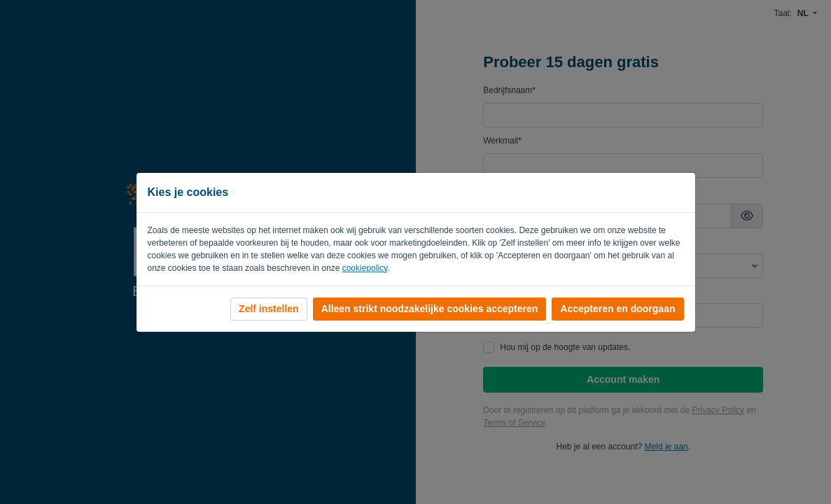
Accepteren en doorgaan (617, 309)
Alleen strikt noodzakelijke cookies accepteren (430, 309)
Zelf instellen (269, 309)
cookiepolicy (365, 268)
